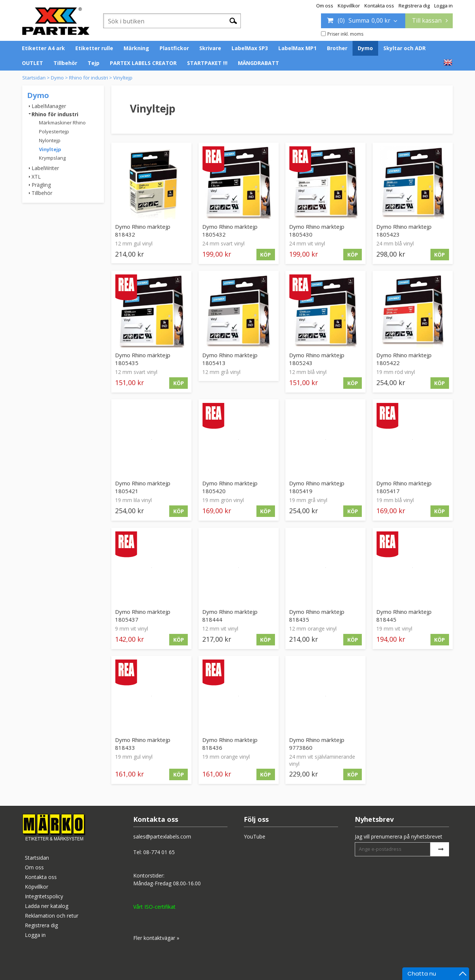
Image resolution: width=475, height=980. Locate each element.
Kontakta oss (379, 6)
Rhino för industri (89, 78)
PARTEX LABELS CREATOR (143, 63)
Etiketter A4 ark (43, 48)
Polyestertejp (54, 131)
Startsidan (34, 78)
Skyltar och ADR (404, 48)
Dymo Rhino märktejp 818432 (143, 230)
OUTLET (32, 63)
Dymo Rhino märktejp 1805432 (230, 230)
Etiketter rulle (94, 48)
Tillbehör (65, 63)
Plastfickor (174, 48)
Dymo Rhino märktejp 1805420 (230, 487)
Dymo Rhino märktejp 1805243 (317, 359)
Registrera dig (414, 6)
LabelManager (49, 106)
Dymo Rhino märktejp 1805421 (143, 487)
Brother (337, 48)
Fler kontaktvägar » (156, 938)
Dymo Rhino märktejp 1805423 (404, 230)
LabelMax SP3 (250, 48)
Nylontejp (50, 140)
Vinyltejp (123, 78)
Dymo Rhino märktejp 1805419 (317, 487)
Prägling (41, 185)
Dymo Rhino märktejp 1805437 (143, 616)
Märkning (136, 48)
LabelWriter (45, 168)
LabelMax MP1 (297, 48)
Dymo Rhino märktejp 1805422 (404, 359)
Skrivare (210, 48)
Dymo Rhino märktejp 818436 (230, 744)
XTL (36, 177)
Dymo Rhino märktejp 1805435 (143, 359)
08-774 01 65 (159, 852)
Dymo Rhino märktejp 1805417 (404, 487)
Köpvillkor (349, 6)
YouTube (255, 836)
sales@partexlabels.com (162, 836)
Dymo (365, 48)
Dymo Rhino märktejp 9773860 (317, 744)
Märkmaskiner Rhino (62, 123)
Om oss (325, 6)
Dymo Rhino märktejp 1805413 (230, 359)
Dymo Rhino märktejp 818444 (230, 616)
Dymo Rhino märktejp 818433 (143, 744)
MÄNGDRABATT (258, 63)
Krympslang (52, 158)
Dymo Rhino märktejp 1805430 (317, 230)
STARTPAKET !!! (207, 63)
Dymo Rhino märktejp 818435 (317, 616)
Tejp (94, 63)
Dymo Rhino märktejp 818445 (404, 616)
